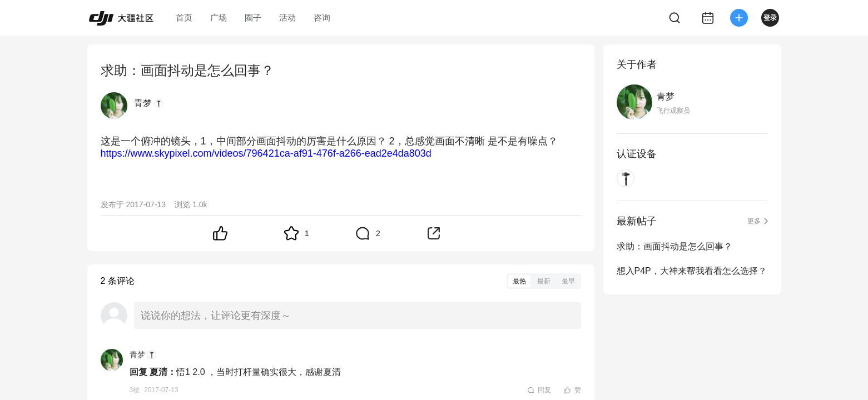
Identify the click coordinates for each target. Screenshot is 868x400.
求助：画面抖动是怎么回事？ (674, 246)
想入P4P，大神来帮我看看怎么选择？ (692, 271)
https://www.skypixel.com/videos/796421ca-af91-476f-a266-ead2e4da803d (266, 153)
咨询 (322, 17)
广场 (219, 17)
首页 (184, 17)
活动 (287, 17)
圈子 (253, 17)
